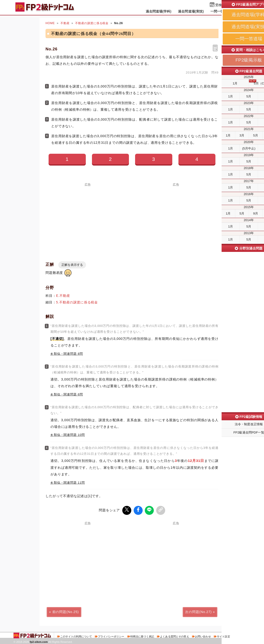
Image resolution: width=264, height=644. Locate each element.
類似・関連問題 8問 (68, 354)
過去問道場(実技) (191, 11)
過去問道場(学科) (159, 11)
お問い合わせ (203, 635)
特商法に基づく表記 (142, 635)
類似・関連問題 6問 (68, 394)
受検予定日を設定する (232, 5)
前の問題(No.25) (66, 611)
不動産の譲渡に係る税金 (92, 23)
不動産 (65, 23)
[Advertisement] (88, 219)
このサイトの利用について (76, 635)
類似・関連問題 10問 (69, 435)
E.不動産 (63, 296)
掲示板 (242, 11)
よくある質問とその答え (175, 635)
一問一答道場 (221, 11)
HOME (50, 23)
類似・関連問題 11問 (69, 483)
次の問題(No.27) (198, 611)
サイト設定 (223, 635)
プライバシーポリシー (111, 635)
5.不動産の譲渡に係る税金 (77, 302)
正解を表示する (72, 265)
